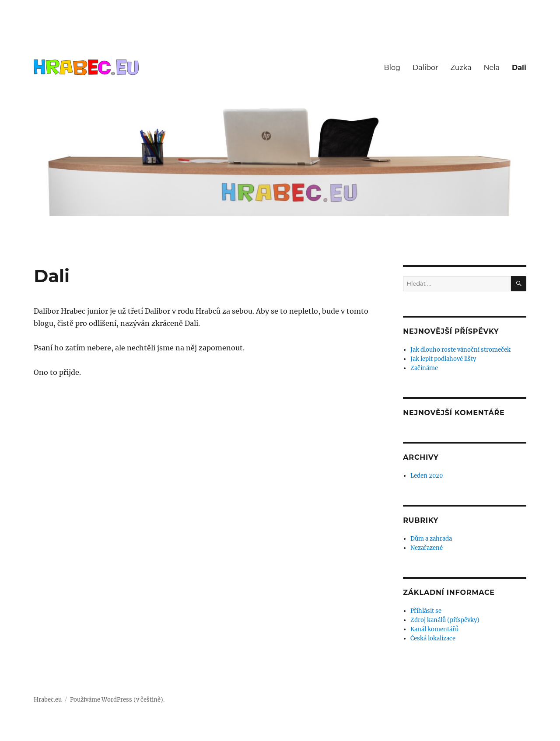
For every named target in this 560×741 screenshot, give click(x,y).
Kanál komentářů (434, 629)
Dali (519, 68)
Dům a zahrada (431, 539)
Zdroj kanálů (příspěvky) (445, 620)
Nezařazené (427, 548)
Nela (492, 68)
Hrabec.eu (48, 700)
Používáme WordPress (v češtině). (117, 700)
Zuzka (461, 68)
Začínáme (424, 368)
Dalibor (425, 68)
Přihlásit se (426, 611)
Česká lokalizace (433, 638)
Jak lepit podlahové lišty (443, 359)
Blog (392, 68)
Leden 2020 (427, 476)
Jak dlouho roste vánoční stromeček (460, 350)
